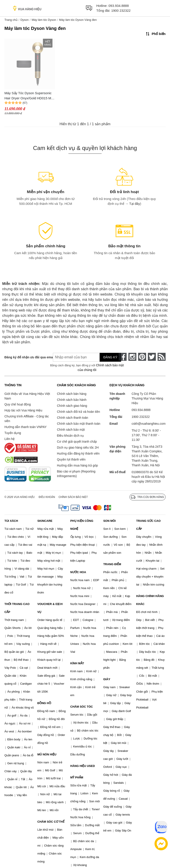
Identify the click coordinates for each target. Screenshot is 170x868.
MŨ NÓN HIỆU (47, 754)
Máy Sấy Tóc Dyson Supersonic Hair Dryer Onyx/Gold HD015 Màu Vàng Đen (30, 96)
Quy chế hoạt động (18, 404)
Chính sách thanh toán (72, 418)
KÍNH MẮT (77, 663)
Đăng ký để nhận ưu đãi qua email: (25, 357)
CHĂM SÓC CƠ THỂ (51, 822)
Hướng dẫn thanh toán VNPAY (25, 427)
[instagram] (132, 357)
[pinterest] (142, 357)
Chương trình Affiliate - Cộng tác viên (27, 419)
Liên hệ (10, 439)
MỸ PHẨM (77, 777)
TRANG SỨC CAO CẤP (148, 525)
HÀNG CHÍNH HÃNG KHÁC (150, 600)
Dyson (24, 20)
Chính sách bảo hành (72, 400)
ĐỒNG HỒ (44, 703)
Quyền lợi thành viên (71, 459)
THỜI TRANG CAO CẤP (17, 608)
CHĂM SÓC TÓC (82, 707)
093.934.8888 (119, 6)
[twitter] (152, 357)
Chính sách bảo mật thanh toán (79, 424)
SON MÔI (109, 521)
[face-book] (123, 357)
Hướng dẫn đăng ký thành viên (78, 453)
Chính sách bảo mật (71, 430)
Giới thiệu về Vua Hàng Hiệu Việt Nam (27, 396)
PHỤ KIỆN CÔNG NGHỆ (82, 525)
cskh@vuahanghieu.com (149, 424)
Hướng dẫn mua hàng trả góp (77, 465)
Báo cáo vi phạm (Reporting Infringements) (76, 474)
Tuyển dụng (13, 433)
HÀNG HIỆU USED (83, 766)
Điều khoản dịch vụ (70, 436)
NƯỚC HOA (78, 572)
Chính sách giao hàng (72, 406)
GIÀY (107, 679)
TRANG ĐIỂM (112, 564)
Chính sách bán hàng (72, 394)
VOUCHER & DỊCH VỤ (50, 608)
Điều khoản (47, 497)
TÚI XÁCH (11, 521)
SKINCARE (45, 521)
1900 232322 (121, 11)
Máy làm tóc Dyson (44, 20)
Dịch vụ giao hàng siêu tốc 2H (78, 447)
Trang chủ (11, 20)
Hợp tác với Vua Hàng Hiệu (23, 410)
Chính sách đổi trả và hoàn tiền (78, 412)
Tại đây (135, 204)
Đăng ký (110, 357)
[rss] (162, 357)
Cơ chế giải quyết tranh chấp (77, 442)
